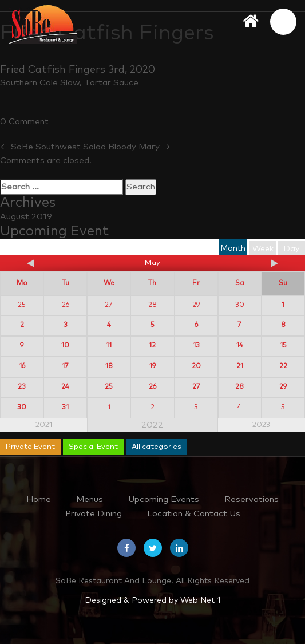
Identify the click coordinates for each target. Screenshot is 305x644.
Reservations (251, 499)
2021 (44, 425)
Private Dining (94, 514)
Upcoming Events (164, 499)
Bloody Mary (139, 147)
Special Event (93, 447)
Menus (90, 499)
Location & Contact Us (194, 514)
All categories (157, 447)
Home (39, 499)
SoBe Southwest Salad (53, 147)
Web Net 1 (200, 600)
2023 (261, 425)
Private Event (30, 447)
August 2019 (26, 217)
